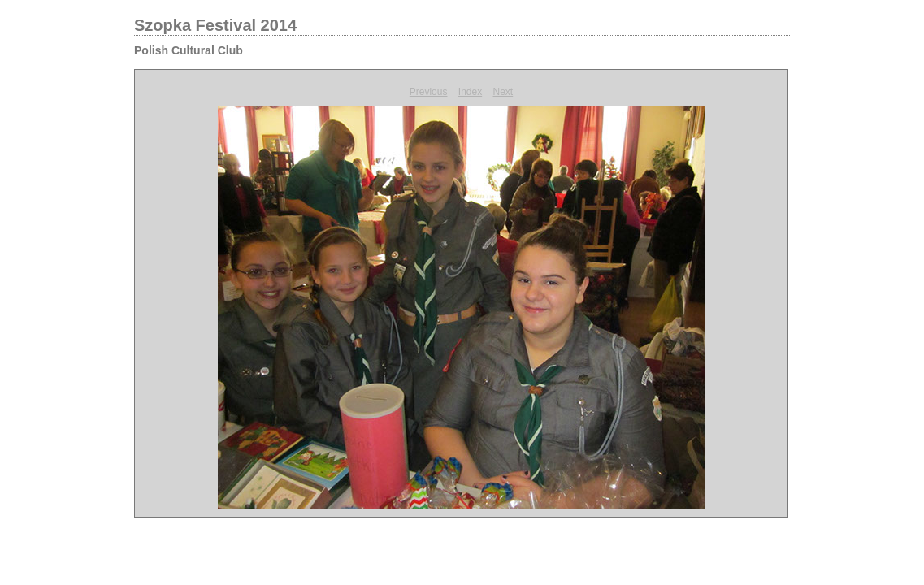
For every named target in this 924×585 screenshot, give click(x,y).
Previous (429, 92)
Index (470, 92)
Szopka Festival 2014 (215, 25)
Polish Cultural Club (189, 50)
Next (503, 92)
